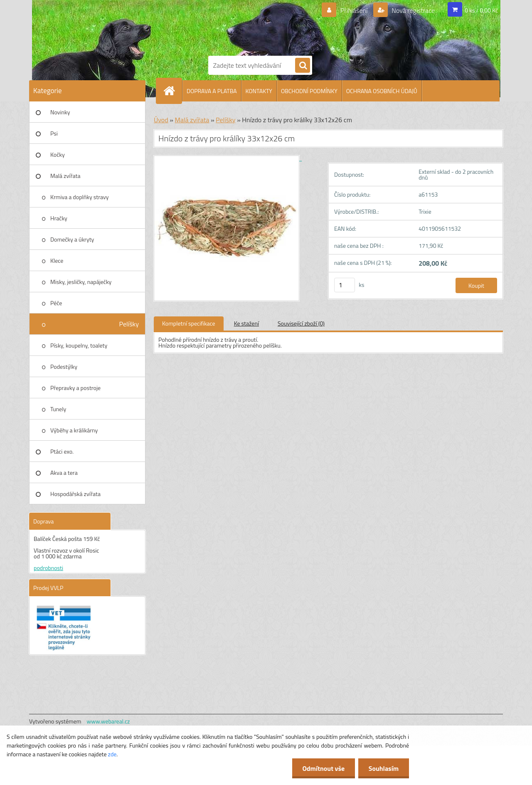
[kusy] (345, 285)
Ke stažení (246, 323)
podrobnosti (48, 568)
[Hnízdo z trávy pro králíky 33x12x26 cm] (228, 158)
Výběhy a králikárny (74, 430)
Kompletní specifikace (189, 323)
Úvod (161, 120)
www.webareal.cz (108, 721)
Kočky (58, 154)
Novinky (60, 112)
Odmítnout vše (323, 768)
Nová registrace (413, 10)
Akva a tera (64, 473)
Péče (56, 303)
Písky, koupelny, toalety (79, 345)
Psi (54, 133)
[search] (303, 66)
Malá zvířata (65, 176)
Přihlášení (354, 10)
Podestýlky (64, 367)
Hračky (59, 218)
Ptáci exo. (62, 451)
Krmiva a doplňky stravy (80, 197)
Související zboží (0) (301, 323)
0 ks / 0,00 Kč (481, 10)
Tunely (58, 409)
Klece (57, 260)
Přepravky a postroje (75, 388)
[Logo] (237, 26)
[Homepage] (172, 91)
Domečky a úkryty (72, 239)
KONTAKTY (259, 91)
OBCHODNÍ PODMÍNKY (309, 91)
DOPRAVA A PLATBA (212, 91)
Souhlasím (383, 768)
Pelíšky (129, 324)
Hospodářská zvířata (75, 494)
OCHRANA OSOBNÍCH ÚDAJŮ (382, 91)
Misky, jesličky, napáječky (81, 282)
